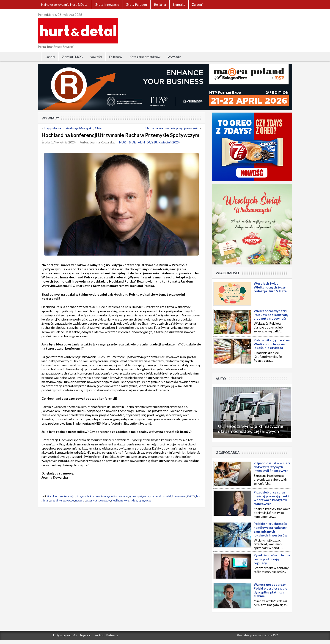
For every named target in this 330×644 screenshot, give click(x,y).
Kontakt (179, 4)
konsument (179, 496)
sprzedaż (156, 496)
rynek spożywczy (139, 496)
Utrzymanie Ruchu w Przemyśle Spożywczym (102, 496)
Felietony (116, 57)
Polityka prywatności (65, 635)
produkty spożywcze (62, 500)
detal (45, 500)
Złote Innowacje (107, 4)
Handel (50, 57)
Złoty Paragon (137, 4)
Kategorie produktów (145, 57)
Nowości (96, 57)
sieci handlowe (120, 500)
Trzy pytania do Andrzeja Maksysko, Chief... (74, 128)
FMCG (191, 496)
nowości (80, 500)
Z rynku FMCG (72, 57)
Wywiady (174, 57)
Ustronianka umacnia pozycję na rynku (172, 128)
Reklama (160, 4)
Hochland (53, 496)
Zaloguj (197, 4)
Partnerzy (112, 635)
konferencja (67, 496)
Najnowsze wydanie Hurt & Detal (65, 4)
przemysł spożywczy (98, 500)
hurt (199, 496)
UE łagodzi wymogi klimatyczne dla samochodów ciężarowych (251, 428)
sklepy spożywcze (141, 500)
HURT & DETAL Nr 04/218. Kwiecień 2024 (149, 142)
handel (167, 496)
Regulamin (86, 635)
